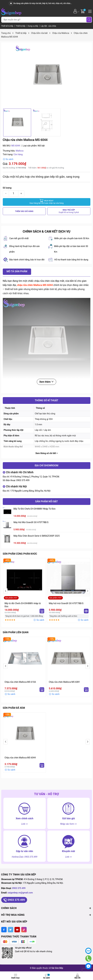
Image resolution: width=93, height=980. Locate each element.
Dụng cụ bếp (33, 26)
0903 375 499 (23, 480)
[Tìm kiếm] (89, 20)
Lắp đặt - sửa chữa (48, 26)
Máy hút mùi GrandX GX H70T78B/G (31, 522)
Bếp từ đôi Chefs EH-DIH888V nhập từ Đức (35, 509)
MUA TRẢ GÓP (69, 211)
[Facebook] (4, 930)
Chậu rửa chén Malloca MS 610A (20, 682)
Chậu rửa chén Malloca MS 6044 (20, 758)
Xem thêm (46, 382)
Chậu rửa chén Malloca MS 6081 (64, 682)
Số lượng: (7, 188)
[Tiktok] (24, 930)
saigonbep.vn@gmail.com (20, 893)
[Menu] (89, 11)
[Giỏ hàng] (83, 11)
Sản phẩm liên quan (16, 632)
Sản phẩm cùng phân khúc (20, 554)
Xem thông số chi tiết (46, 453)
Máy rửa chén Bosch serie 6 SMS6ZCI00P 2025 (37, 536)
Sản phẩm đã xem (14, 708)
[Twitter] (11, 930)
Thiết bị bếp (21, 26)
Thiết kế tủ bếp (8, 26)
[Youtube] (17, 930)
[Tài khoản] (75, 11)
